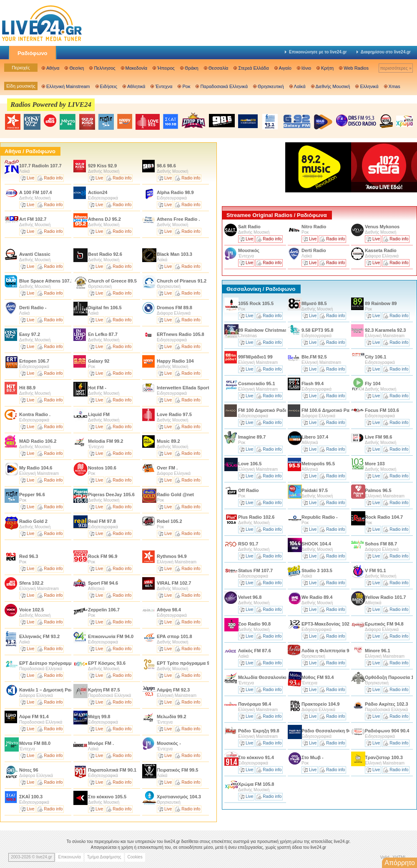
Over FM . (167, 468)
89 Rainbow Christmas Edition (272, 330)
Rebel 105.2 (170, 521)
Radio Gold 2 (34, 521)
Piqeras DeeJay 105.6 (111, 495)
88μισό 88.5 (314, 303)
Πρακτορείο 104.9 (320, 704)
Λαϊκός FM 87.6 (255, 651)
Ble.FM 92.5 (314, 357)
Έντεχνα (164, 86)
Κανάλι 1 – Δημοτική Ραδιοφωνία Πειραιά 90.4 (69, 690)
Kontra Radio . (35, 414)
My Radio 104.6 (36, 468)
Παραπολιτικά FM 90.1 (112, 770)
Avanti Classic (35, 254)
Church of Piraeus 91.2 (182, 281)
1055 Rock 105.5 (256, 303)
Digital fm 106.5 (105, 308)
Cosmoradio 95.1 (257, 384)
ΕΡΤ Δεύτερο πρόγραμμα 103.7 (53, 663)
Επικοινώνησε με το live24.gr (316, 52)
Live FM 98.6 (378, 437)
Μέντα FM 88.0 (35, 743)
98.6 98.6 (166, 166)
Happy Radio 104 (175, 361)
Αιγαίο (285, 68)
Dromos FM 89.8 (175, 308)
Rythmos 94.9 (172, 556)
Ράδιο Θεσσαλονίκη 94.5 (328, 731)
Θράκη (192, 68)
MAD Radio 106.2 (38, 441)
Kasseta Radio (381, 250)
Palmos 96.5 (378, 490)
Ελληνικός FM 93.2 (39, 636)
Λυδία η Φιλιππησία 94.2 (329, 651)
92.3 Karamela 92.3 (385, 330)
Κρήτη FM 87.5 (104, 690)
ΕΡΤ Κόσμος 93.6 (107, 663)
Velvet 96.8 (250, 597)
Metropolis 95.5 (318, 464)
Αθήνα (53, 68)
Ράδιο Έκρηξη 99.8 (259, 731)
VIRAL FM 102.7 (174, 583)
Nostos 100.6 (102, 468)
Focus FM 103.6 (382, 410)
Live (30, 178)
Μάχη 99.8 (99, 717)
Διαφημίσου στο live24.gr (384, 52)
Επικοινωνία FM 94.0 (111, 636)
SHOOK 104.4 (316, 544)
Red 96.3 (29, 556)
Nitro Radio (314, 227)
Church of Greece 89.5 (112, 281)
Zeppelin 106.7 (104, 610)
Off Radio (249, 490)
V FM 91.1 (376, 570)
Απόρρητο (400, 863)
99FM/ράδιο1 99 (255, 357)
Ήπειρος (166, 68)
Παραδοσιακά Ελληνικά (224, 86)
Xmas (394, 86)
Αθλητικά (136, 86)
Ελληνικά (369, 86)
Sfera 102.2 (31, 583)
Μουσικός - (169, 743)
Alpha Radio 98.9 (175, 192)
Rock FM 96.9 (103, 556)
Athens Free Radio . (178, 219)
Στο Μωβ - (313, 757)
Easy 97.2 (30, 334)
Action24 (98, 192)
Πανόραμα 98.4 (255, 704)
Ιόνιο (306, 68)
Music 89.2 (168, 441)
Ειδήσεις (109, 86)
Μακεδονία (136, 68)
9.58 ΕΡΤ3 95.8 (317, 330)
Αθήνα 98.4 (169, 610)
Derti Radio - (33, 308)
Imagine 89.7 (252, 437)
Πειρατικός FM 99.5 (177, 770)
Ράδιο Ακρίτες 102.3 (387, 704)
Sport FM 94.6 (103, 583)
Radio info (53, 178)
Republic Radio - (320, 517)
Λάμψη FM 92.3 (173, 690)
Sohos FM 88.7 (381, 544)
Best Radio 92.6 (105, 254)
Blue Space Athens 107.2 (46, 281)
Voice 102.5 (31, 610)
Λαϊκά (300, 86)
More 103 (375, 464)
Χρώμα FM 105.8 (256, 784)
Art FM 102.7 (33, 219)
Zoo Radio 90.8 (254, 624)
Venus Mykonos (382, 227)
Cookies (135, 857)
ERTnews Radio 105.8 (181, 334)
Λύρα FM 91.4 (34, 717)
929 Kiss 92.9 (102, 166)
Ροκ (186, 86)
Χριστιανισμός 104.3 (179, 797)
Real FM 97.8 (102, 521)
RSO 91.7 (248, 544)
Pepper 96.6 (32, 495)
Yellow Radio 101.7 (385, 597)
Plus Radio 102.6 (256, 517)
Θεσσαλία (219, 68)
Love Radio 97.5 (174, 414)
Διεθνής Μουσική (333, 86)
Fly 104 (373, 384)
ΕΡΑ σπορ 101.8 (175, 636)
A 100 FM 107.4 (35, 192)
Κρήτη (327, 68)
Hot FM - (97, 388)
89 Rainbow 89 (381, 303)
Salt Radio (250, 227)
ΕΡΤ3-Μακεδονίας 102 (325, 624)
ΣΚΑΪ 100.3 (31, 797)
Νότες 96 (29, 770)
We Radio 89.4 (317, 597)
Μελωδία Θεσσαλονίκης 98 (268, 677)
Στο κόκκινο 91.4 (256, 757)
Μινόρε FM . (101, 743)
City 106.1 (376, 357)
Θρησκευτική (271, 86)
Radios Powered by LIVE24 (51, 105)
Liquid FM (99, 414)
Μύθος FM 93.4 (318, 677)
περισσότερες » (396, 68)
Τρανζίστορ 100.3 (384, 757)
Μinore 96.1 (378, 651)
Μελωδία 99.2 (172, 717)
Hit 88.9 (27, 388)
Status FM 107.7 (255, 570)
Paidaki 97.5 (315, 490)
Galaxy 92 (99, 361)
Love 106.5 (250, 464)
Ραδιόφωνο (33, 53)
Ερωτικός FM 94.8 (384, 624)
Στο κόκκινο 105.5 (107, 797)
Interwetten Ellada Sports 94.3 (190, 388)
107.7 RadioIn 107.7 (40, 166)
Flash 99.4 (313, 384)
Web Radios (356, 68)
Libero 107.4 (315, 437)
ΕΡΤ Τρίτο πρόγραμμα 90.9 (186, 663)
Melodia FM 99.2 (106, 441)
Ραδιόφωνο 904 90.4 (387, 731)
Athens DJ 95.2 (104, 219)
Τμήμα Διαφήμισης (104, 857)
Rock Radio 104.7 (384, 517)
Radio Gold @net (175, 495)
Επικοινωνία (70, 857)
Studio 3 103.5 (317, 570)
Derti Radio (314, 250)
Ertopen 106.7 (34, 361)
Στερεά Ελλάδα (253, 68)
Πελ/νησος (104, 68)
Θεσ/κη (77, 68)
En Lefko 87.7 (103, 334)
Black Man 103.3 (175, 254)
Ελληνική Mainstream (68, 86)
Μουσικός (249, 250)
